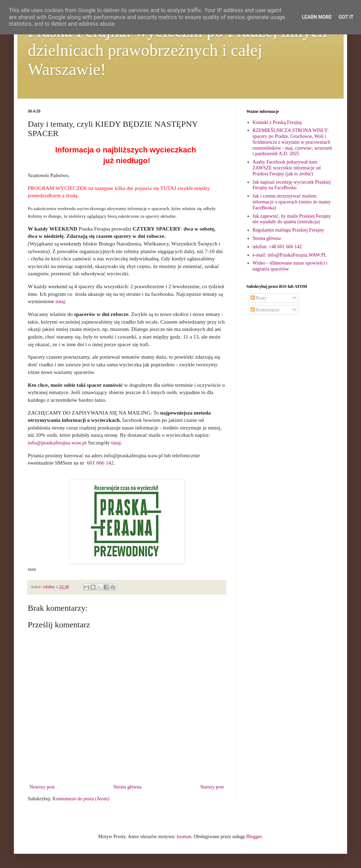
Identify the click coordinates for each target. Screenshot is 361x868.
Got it (346, 17)
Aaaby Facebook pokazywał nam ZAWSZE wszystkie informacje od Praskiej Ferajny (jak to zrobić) (287, 168)
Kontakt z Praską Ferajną (277, 122)
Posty (259, 298)
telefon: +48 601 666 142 (277, 247)
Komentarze (265, 310)
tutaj (60, 301)
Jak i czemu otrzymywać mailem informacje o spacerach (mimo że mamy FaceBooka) (292, 202)
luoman (184, 837)
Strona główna (128, 787)
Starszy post (212, 787)
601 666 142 (100, 463)
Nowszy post (42, 787)
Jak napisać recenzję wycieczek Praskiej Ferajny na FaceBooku (292, 185)
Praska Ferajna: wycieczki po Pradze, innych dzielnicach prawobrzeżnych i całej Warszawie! (177, 50)
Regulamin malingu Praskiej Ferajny (288, 230)
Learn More (317, 17)
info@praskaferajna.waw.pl (57, 443)
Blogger (254, 837)
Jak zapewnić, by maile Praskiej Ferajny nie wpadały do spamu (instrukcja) (292, 219)
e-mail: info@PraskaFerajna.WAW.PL (290, 255)
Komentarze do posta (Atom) (81, 799)
